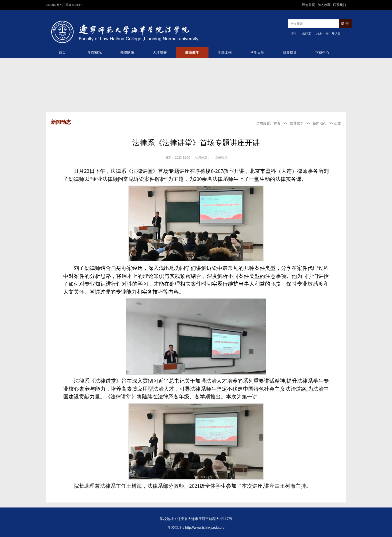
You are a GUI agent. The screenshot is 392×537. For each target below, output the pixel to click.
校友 (319, 34)
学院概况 (95, 53)
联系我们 (339, 5)
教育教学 (192, 53)
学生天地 (257, 53)
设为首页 (309, 5)
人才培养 (160, 53)
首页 (62, 53)
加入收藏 (324, 5)
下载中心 (322, 53)
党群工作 (225, 53)
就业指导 (290, 53)
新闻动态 (319, 123)
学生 (294, 34)
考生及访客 (333, 34)
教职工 (307, 34)
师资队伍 (127, 53)
